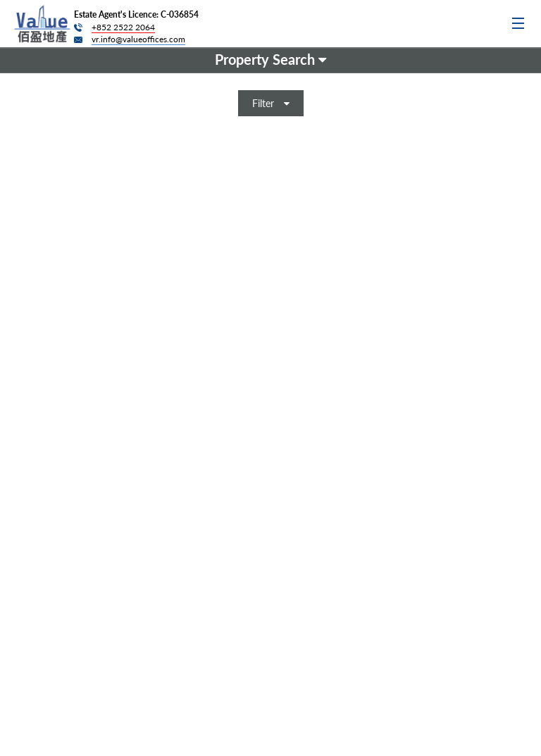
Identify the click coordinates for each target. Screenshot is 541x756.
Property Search (270, 59)
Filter (271, 103)
